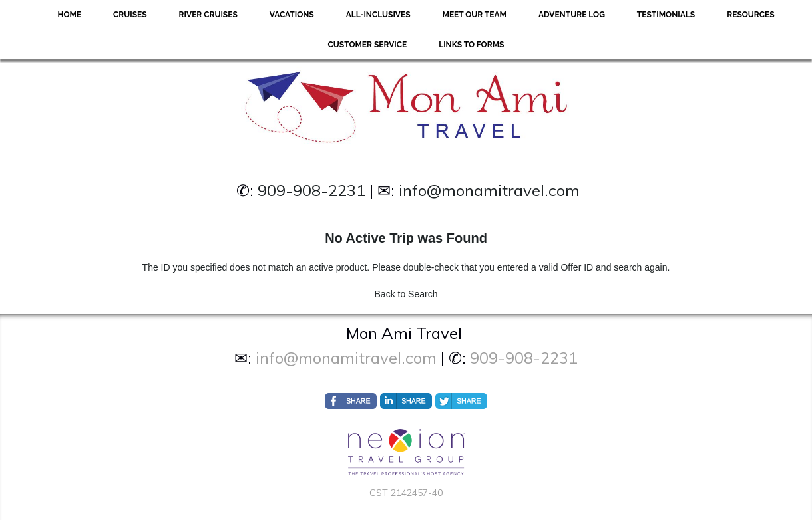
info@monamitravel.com (489, 190)
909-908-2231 (311, 190)
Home (69, 15)
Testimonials (666, 15)
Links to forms (471, 45)
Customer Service (368, 45)
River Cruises (208, 15)
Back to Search (406, 294)
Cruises (130, 15)
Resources (750, 15)
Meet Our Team (475, 15)
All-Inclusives (378, 15)
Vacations (292, 15)
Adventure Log (572, 15)
